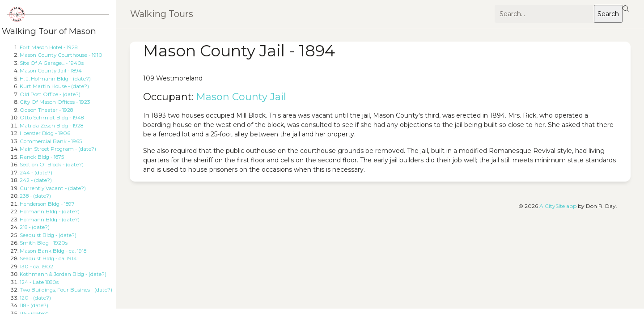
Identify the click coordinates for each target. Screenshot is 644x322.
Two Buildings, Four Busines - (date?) (66, 290)
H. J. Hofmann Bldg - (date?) (55, 79)
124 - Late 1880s (39, 282)
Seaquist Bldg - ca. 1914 (48, 258)
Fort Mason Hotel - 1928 (49, 47)
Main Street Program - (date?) (58, 149)
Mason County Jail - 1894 (51, 71)
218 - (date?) (35, 227)
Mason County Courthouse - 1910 (61, 55)
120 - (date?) (35, 298)
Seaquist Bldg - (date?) (48, 235)
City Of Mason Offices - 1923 (55, 102)
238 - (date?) (35, 196)
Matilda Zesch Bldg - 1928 (51, 126)
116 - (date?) (34, 314)
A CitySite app (558, 206)
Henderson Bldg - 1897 (47, 204)
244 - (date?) (36, 173)
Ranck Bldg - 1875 (42, 157)
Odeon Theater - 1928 (46, 110)
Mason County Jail (241, 97)
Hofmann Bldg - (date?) (50, 212)
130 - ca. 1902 (36, 267)
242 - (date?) (36, 180)
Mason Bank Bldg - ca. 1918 (53, 251)
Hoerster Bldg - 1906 (45, 133)
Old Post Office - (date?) (50, 94)
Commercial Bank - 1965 (51, 141)
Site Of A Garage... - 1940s (52, 63)
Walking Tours (162, 14)
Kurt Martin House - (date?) (54, 86)
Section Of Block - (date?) (52, 165)
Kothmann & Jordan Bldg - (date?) (63, 274)
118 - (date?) (34, 305)
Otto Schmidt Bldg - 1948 (52, 118)
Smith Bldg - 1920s (44, 243)
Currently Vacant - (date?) (53, 188)
